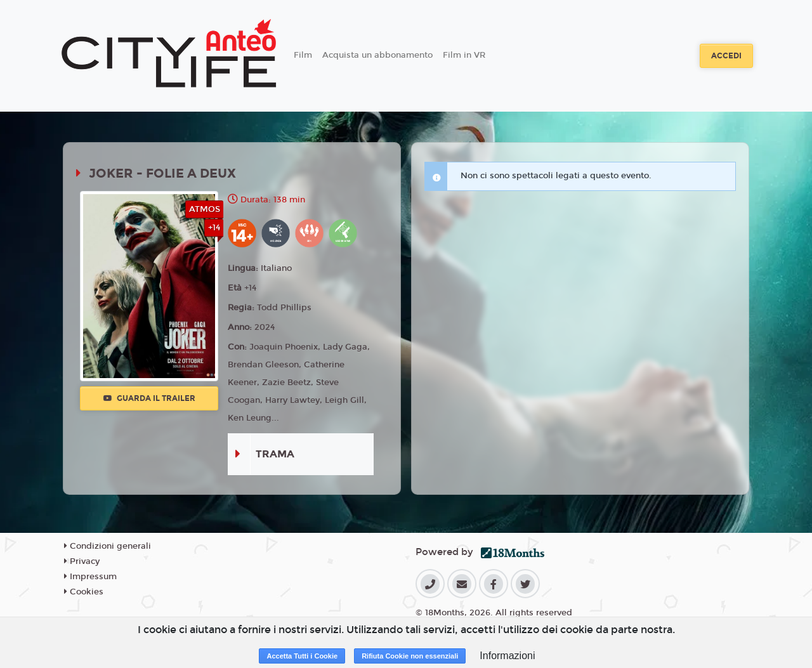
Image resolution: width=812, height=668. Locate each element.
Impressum (90, 577)
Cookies (84, 592)
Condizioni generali (108, 546)
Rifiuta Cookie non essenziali (410, 656)
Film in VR (464, 55)
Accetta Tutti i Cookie (302, 656)
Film (303, 55)
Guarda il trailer (149, 398)
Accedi (726, 56)
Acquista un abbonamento (377, 55)
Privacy (82, 561)
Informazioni (507, 656)
